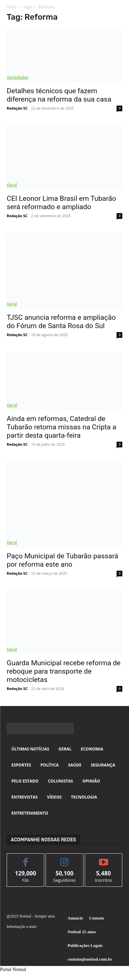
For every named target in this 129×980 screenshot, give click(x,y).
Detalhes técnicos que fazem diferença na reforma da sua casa (59, 95)
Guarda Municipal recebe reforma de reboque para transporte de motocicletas (64, 671)
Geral (12, 185)
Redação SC (17, 108)
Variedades (18, 77)
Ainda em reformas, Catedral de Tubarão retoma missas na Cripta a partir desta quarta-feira (61, 427)
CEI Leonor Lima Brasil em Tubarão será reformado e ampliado (61, 203)
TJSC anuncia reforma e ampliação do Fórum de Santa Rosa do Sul (61, 322)
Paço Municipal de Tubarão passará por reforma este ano (62, 560)
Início (12, 7)
